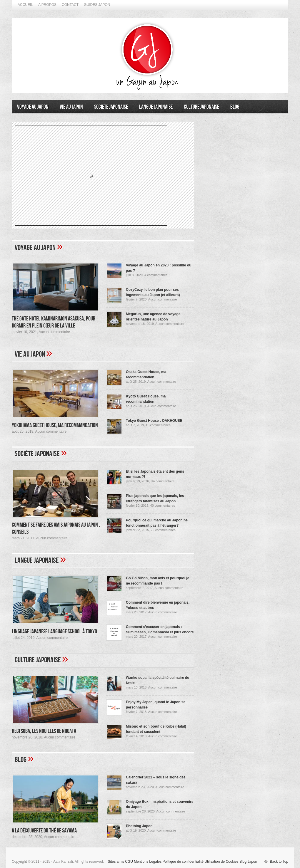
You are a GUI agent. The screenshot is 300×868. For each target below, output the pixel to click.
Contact (70, 5)
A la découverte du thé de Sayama (44, 831)
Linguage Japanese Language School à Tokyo (54, 632)
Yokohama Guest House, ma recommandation (55, 425)
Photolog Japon (139, 826)
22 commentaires (163, 530)
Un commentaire (162, 481)
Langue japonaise (156, 107)
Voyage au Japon (33, 107)
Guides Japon (97, 5)
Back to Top (279, 862)
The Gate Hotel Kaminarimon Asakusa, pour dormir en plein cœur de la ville (54, 322)
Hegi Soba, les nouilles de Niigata (44, 731)
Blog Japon (248, 862)
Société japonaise (111, 107)
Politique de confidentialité (183, 862)
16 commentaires (158, 425)
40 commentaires (163, 506)
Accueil (25, 5)
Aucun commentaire (54, 332)
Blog (235, 107)
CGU (129, 862)
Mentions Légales (148, 862)
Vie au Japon (71, 107)
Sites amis (116, 862)
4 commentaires (156, 275)
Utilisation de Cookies (221, 862)
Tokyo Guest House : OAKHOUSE (154, 421)
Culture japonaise (201, 107)
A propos (47, 5)
